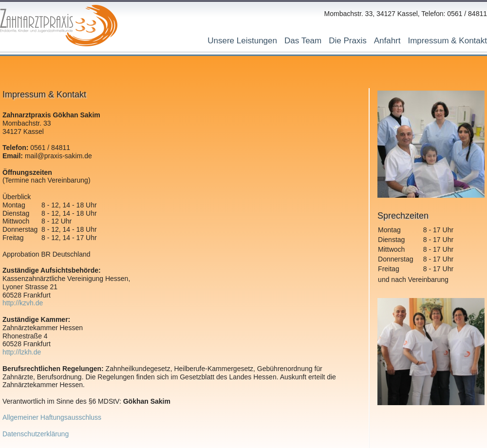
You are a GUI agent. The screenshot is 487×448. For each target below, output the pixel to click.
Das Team (303, 41)
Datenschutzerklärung (36, 434)
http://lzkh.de (22, 352)
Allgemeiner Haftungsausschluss (52, 417)
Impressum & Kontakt (447, 41)
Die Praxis (347, 41)
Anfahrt (387, 41)
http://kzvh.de (23, 303)
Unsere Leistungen (242, 41)
